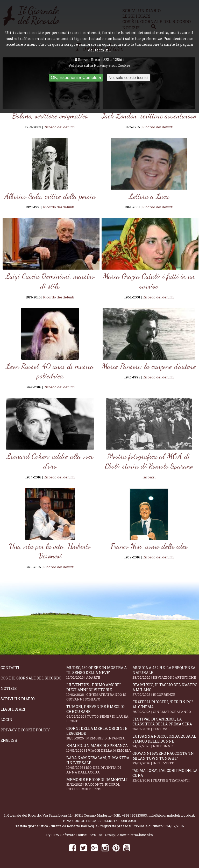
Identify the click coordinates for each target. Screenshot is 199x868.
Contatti (10, 668)
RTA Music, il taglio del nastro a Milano (165, 690)
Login (6, 720)
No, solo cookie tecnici (128, 78)
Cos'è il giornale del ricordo (31, 678)
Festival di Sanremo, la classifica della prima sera (165, 724)
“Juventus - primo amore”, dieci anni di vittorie (99, 692)
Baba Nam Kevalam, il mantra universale (99, 765)
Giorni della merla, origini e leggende (99, 733)
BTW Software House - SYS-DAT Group (83, 835)
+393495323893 (134, 815)
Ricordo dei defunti (59, 127)
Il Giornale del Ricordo (23, 815)
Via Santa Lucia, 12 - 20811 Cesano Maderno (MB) (81, 815)
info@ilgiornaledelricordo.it (171, 815)
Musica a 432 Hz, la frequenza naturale (165, 672)
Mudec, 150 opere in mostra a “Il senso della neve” (99, 672)
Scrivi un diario (18, 699)
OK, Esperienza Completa (76, 78)
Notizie (9, 688)
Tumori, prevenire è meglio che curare (99, 714)
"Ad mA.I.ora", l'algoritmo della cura (165, 775)
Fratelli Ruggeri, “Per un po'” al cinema (165, 707)
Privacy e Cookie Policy (25, 730)
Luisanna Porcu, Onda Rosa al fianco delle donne (165, 741)
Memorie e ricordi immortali (99, 784)
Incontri (149, 477)
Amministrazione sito (135, 835)
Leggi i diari (13, 709)
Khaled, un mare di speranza (99, 748)
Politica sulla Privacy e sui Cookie (99, 65)
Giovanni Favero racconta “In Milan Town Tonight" (165, 758)
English (9, 740)
